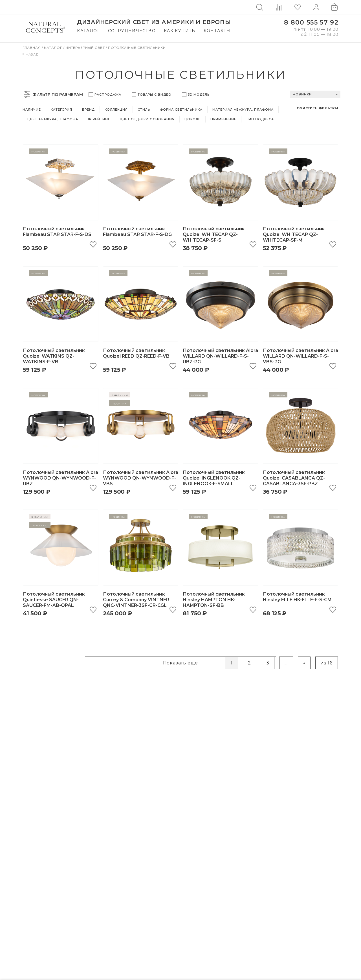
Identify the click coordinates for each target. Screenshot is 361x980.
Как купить (180, 31)
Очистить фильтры (318, 108)
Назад (31, 54)
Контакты (217, 31)
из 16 (326, 663)
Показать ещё (181, 663)
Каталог (88, 31)
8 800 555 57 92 (311, 22)
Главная (32, 48)
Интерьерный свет (86, 48)
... (286, 663)
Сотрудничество (132, 31)
